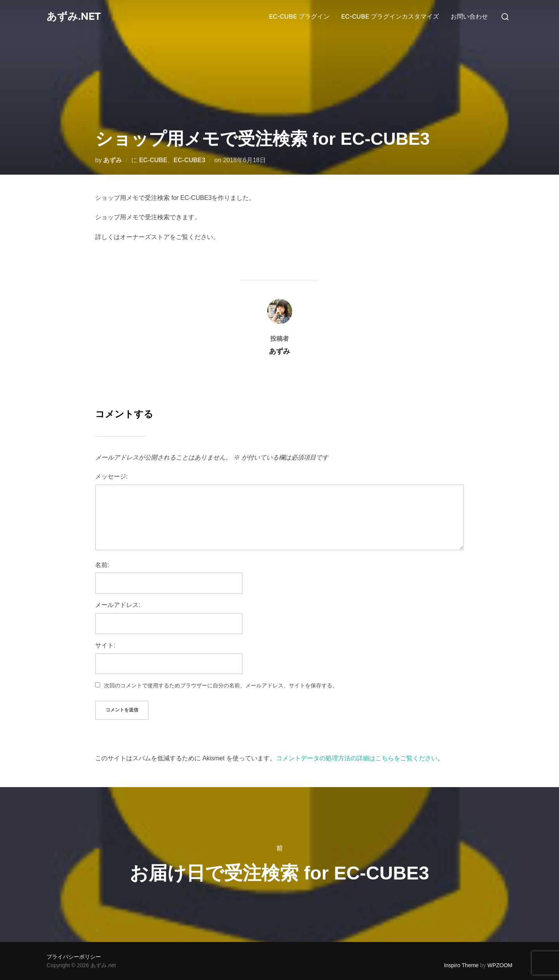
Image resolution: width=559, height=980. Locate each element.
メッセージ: (111, 476)
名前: (102, 565)
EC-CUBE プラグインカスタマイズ (390, 16)
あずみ (113, 160)
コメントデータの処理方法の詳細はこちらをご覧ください (357, 758)
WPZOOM (500, 965)
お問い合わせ (469, 16)
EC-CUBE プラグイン (299, 16)
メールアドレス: (118, 605)
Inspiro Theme (461, 965)
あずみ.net (74, 16)
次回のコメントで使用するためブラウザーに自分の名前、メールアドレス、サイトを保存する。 (221, 685)
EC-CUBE (153, 160)
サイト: (105, 645)
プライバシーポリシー (74, 957)
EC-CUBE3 (189, 160)
